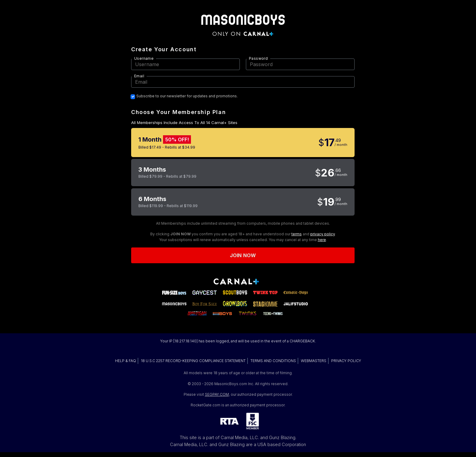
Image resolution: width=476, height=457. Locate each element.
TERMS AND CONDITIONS (273, 361)
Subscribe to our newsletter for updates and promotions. (187, 96)
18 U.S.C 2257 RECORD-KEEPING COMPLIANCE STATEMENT (193, 361)
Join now (243, 255)
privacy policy (323, 234)
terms (297, 234)
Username (144, 58)
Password (258, 58)
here (322, 240)
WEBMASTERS (314, 361)
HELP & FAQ (126, 361)
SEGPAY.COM (217, 394)
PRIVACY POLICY (346, 361)
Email (139, 76)
